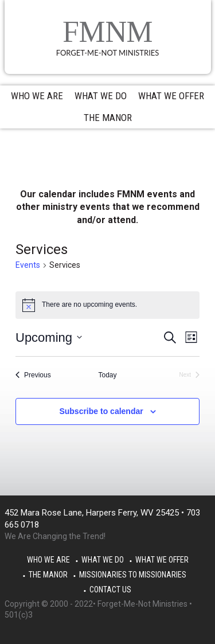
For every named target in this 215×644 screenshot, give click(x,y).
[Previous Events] (33, 375)
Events (28, 265)
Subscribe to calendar (101, 411)
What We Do (103, 560)
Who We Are (48, 560)
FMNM (108, 32)
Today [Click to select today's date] (107, 375)
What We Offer (162, 560)
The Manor (48, 575)
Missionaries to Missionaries (133, 575)
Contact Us (110, 590)
